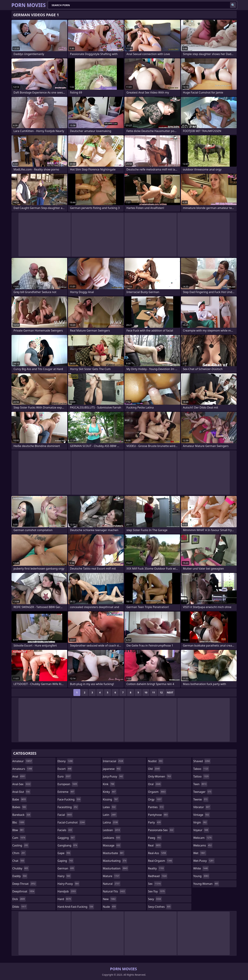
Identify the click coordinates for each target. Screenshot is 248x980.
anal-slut (22, 792)
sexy (155, 899)
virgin (200, 822)
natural (112, 884)
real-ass (157, 853)
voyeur (201, 830)
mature (111, 876)
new (110, 899)
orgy (155, 799)
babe (20, 799)
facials (65, 830)
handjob (67, 891)
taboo (201, 769)
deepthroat (24, 891)
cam (19, 838)
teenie (201, 799)
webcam (203, 838)
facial (65, 815)
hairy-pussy (68, 884)
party (155, 822)
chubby (21, 868)
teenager (203, 792)
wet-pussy (204, 861)
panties (156, 807)
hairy (64, 876)
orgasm (157, 792)
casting (21, 845)
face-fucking (69, 799)
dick (19, 899)
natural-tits (114, 891)
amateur (23, 761)
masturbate (114, 853)
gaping (66, 861)
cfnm (19, 853)
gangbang (68, 845)
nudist (156, 761)
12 (161, 692)
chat (19, 861)
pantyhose (158, 815)
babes (20, 807)
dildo (20, 907)
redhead (158, 876)
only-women (160, 776)
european (68, 784)
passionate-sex (161, 830)
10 (146, 692)
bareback (22, 815)
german (66, 868)
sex (155, 884)
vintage (202, 815)
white (201, 868)
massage (112, 845)
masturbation (116, 868)
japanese (112, 769)
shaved (202, 761)
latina (111, 822)
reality (156, 868)
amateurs (23, 769)
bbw (18, 830)
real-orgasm (160, 861)
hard (65, 899)
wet (200, 853)
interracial (113, 761)
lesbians (112, 838)
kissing (111, 799)
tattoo (201, 776)
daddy (20, 876)
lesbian (112, 830)
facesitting (68, 807)
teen (200, 784)
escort (65, 769)
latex (110, 807)
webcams (203, 845)
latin (110, 815)
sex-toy (157, 891)
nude (110, 907)
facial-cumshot (71, 822)
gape (64, 853)
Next (170, 692)
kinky (110, 792)
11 (154, 692)
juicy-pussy (113, 776)
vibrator (202, 807)
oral (155, 784)
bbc (19, 822)
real (155, 845)
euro (64, 776)
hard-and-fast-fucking (76, 907)
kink (109, 784)
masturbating (115, 861)
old (154, 769)
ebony (65, 761)
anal (19, 776)
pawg (155, 838)
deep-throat (24, 884)
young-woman (206, 884)
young (201, 876)
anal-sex (22, 784)
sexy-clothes (160, 907)
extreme (66, 792)
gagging (66, 838)
